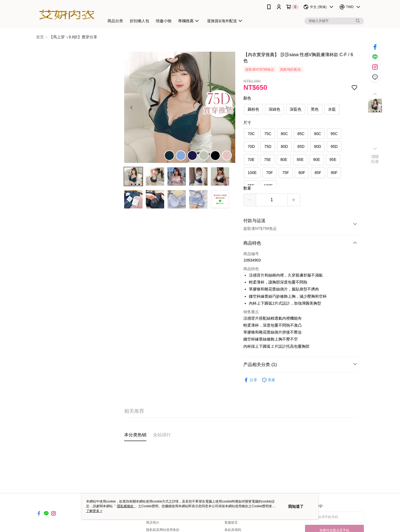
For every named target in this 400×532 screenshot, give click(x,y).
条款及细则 (233, 530)
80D (284, 146)
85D (301, 146)
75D (268, 146)
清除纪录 (375, 159)
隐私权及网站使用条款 (163, 530)
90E (317, 160)
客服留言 (231, 523)
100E (252, 173)
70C (251, 134)
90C (317, 134)
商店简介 (153, 523)
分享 (250, 380)
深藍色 (296, 109)
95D (334, 146)
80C (284, 134)
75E (267, 160)
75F (286, 173)
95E (333, 160)
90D (317, 146)
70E (251, 160)
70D (251, 146)
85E (300, 160)
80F (302, 173)
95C (334, 134)
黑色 (315, 109)
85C (301, 134)
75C (268, 134)
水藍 (332, 109)
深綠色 (274, 109)
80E (284, 160)
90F (334, 173)
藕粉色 (253, 109)
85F (318, 173)
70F (269, 173)
